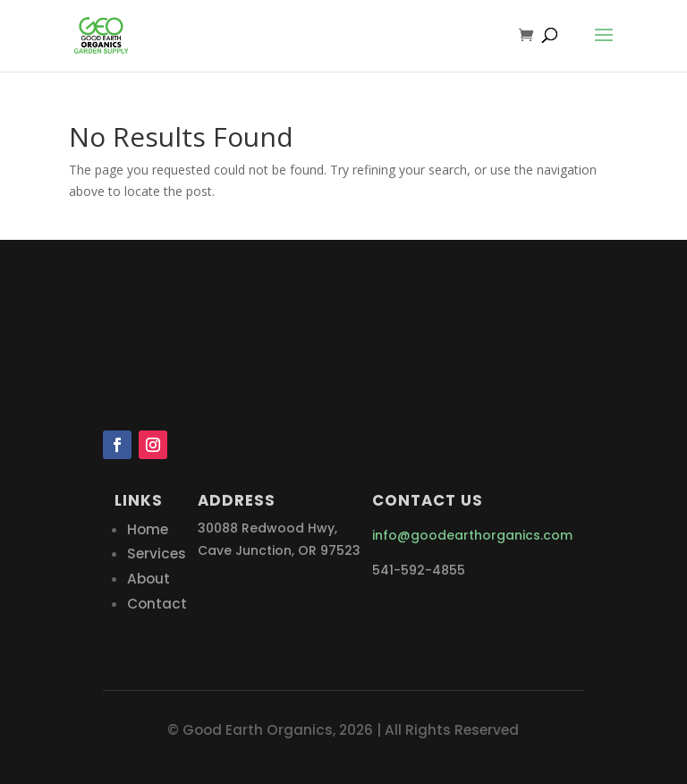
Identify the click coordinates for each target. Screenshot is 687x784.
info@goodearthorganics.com (472, 535)
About (148, 579)
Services (157, 554)
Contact (157, 604)
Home (148, 529)
